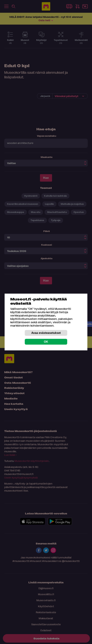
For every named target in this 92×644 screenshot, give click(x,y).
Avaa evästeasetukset (46, 333)
